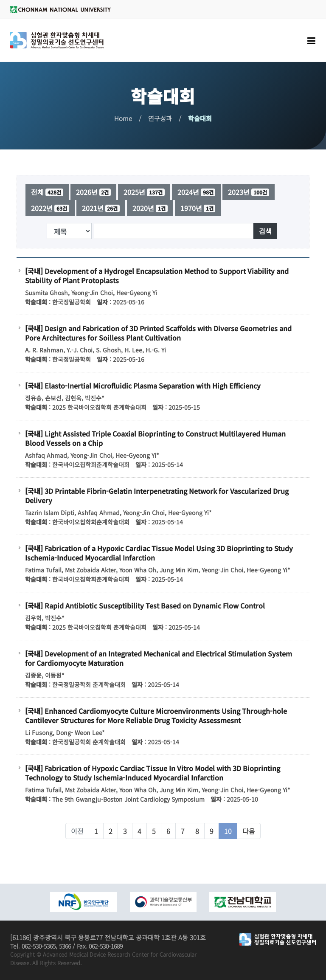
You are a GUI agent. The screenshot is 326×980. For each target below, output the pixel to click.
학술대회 (200, 118)
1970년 (198, 208)
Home (123, 118)
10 (228, 831)
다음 (249, 831)
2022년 (50, 208)
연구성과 (160, 118)
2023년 (249, 192)
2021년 (101, 208)
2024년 (197, 192)
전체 (47, 192)
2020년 (150, 208)
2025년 (144, 192)
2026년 (94, 192)
